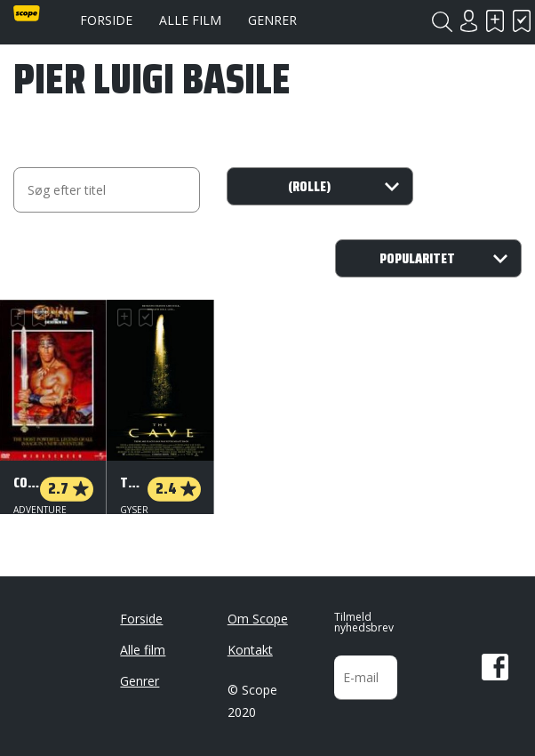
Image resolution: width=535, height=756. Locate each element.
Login (468, 21)
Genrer (272, 20)
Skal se (495, 21)
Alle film (190, 20)
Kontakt (250, 643)
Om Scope (258, 611)
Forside (106, 20)
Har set (522, 21)
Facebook (495, 660)
